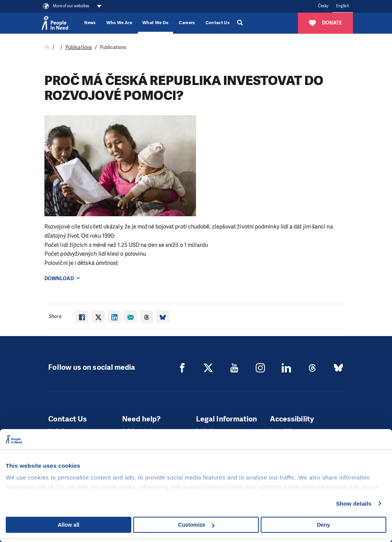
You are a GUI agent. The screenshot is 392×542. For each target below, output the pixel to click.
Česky (323, 6)
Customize (196, 525)
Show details (354, 504)
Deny (323, 525)
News (90, 23)
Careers (187, 23)
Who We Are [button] (119, 23)
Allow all (69, 525)
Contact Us (218, 23)
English (343, 6)
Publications (79, 47)
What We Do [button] (155, 23)
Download (59, 278)
